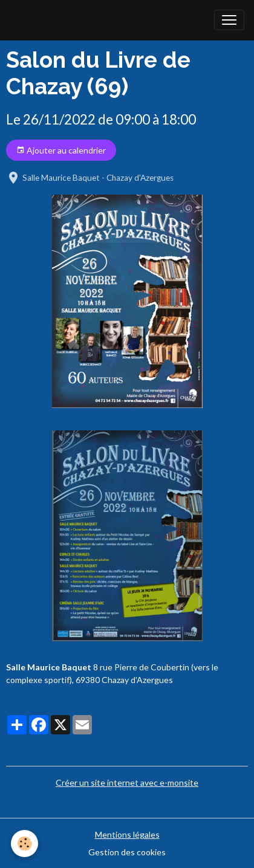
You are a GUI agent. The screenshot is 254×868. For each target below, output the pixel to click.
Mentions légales (127, 834)
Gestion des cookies (127, 852)
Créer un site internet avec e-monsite (127, 782)
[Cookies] (24, 844)
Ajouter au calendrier (61, 151)
